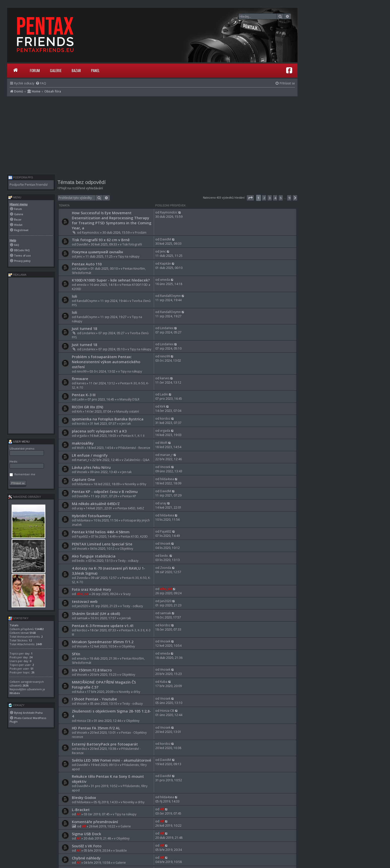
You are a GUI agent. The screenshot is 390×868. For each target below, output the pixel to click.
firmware (80, 379)
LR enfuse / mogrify (90, 455)
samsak (82, 618)
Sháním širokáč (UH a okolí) (96, 613)
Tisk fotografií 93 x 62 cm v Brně (101, 240)
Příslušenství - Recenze (134, 448)
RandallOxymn (87, 301)
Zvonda (82, 578)
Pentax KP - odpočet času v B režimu (105, 491)
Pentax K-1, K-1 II (133, 436)
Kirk (79, 411)
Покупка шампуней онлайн (97, 252)
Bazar (76, 70)
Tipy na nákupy (129, 256)
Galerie (56, 70)
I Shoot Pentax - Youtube (94, 699)
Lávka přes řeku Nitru (91, 467)
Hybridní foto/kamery (91, 516)
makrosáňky (83, 443)
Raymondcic (91, 232)
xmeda (82, 285)
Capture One (83, 479)
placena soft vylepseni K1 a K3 (99, 431)
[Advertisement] (152, 134)
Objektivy (126, 549)
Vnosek (82, 472)
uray (80, 508)
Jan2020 (82, 606)
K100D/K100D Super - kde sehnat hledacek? (111, 280)
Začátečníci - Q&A (137, 460)
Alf (79, 814)
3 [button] (270, 198)
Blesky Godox (84, 797)
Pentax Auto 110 (87, 264)
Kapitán (82, 269)
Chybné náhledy (86, 858)
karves (81, 383)
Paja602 (82, 536)
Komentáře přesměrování (95, 822)
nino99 (82, 371)
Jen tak (126, 424)
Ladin (81, 399)
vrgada (82, 436)
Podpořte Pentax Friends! (29, 185)
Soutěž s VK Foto (87, 846)
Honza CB (84, 721)
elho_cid (83, 594)
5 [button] (281, 198)
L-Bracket (81, 810)
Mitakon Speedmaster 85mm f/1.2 (103, 642)
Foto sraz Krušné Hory (92, 589)
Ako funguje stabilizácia (94, 556)
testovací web (85, 601)
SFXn (76, 654)
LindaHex (89, 333)
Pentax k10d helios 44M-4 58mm (101, 532)
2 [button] (264, 198)
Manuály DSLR (129, 399)
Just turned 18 (84, 328)
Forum (35, 70)
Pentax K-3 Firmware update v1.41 (103, 626)
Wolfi (80, 448)
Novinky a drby (136, 484)
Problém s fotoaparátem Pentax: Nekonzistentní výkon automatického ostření (106, 362)
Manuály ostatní (128, 411)
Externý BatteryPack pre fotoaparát (105, 744)
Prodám (141, 232)
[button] (250, 198)
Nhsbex (15, 693)
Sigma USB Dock (86, 834)
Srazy (127, 594)
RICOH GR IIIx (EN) (87, 407)
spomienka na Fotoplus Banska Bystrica (108, 419)
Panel (95, 70)
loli (74, 296)
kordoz (82, 424)
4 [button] (275, 198)
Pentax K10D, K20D (134, 536)
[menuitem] (41, 83)
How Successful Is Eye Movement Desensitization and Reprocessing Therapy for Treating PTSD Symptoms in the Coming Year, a (112, 220)
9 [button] (289, 198)
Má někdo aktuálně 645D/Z (96, 504)
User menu (19, 442)
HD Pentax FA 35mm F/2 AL (96, 728)
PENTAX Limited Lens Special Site (102, 544)
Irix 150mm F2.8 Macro (92, 670)
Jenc (80, 256)
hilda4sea (84, 484)
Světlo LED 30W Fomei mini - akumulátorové (112, 760)
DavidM (82, 244)
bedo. (81, 561)
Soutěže (121, 850)
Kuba (80, 692)
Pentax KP (129, 496)
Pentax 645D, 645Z (131, 508)
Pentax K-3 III (84, 395)
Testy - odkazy (128, 561)
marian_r (83, 460)
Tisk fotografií (132, 244)
